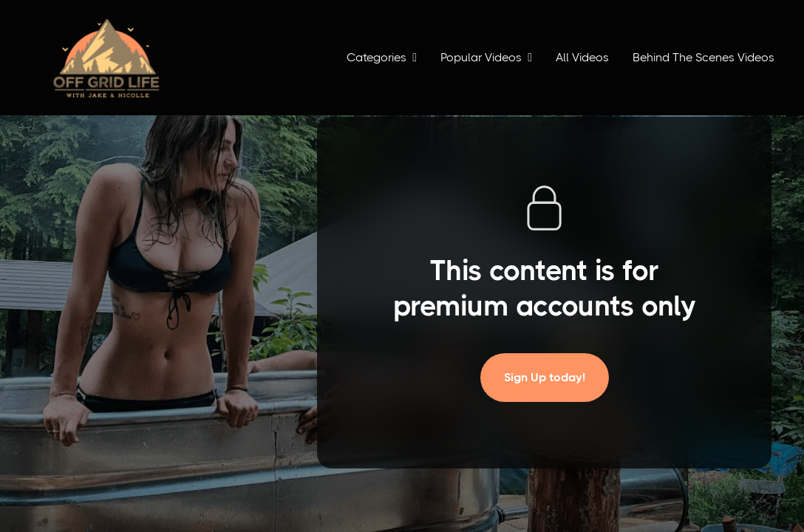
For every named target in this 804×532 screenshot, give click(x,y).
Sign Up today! (545, 377)
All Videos (582, 57)
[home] (106, 58)
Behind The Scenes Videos (703, 57)
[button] (382, 58)
